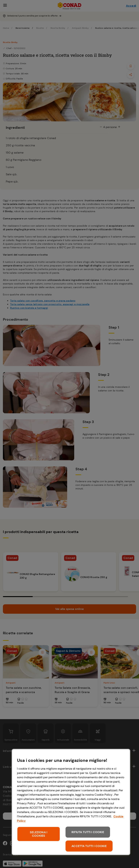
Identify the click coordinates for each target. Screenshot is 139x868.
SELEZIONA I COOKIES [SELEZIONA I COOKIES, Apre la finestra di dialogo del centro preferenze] (39, 834)
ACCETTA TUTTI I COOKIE (89, 846)
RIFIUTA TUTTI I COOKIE (88, 832)
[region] (71, 802)
